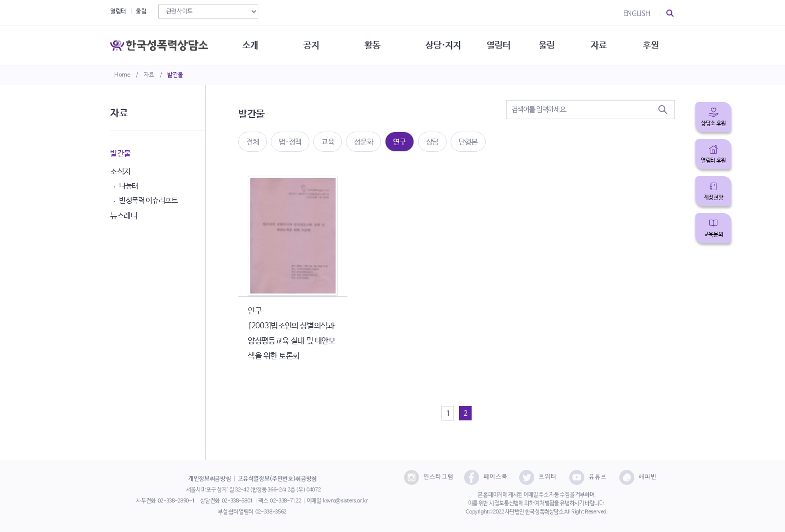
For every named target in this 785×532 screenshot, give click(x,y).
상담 (432, 142)
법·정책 (290, 142)
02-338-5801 (237, 501)
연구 (399, 142)
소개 (250, 45)
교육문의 (714, 235)
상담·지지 (443, 45)
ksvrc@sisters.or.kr (345, 501)
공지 (311, 45)
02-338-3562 (271, 512)
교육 (328, 142)
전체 (253, 142)
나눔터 (129, 186)
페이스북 (486, 477)
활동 (372, 45)
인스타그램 (429, 477)
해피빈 (638, 477)
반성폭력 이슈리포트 (148, 200)
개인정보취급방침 (210, 479)
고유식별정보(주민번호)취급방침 (277, 479)
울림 (141, 12)
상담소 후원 (713, 124)
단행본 (468, 142)
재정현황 (714, 198)
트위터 (538, 477)
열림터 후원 (713, 161)
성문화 (363, 142)
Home (122, 75)
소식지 (120, 172)
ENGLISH (637, 14)
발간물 (175, 75)
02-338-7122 (285, 501)
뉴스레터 (124, 216)
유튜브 (588, 477)
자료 (149, 75)
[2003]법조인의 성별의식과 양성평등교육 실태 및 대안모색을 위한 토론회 (292, 341)
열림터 (118, 12)
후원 (651, 45)
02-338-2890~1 (176, 501)
